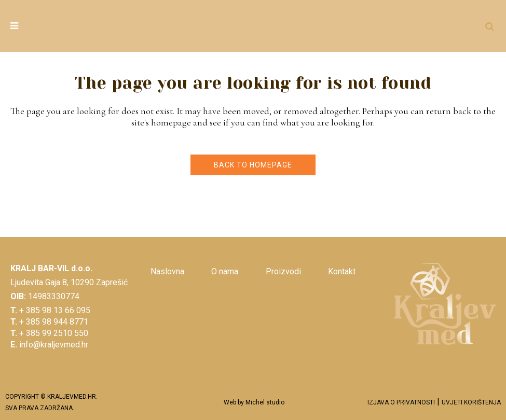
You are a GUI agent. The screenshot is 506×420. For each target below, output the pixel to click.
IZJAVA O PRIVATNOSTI (401, 402)
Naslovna (167, 271)
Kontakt (342, 271)
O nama (225, 271)
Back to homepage (253, 165)
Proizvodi (283, 271)
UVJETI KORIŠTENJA (471, 402)
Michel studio (265, 402)
